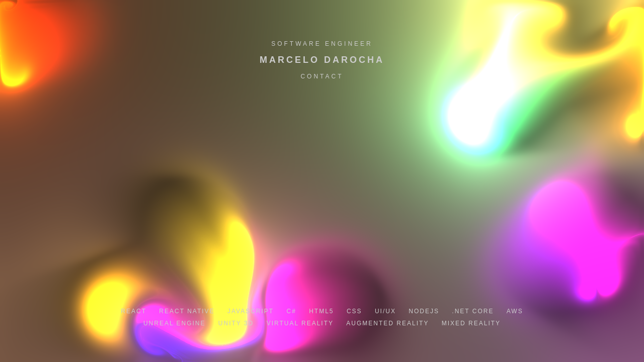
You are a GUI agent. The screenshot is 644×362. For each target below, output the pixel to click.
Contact (322, 76)
